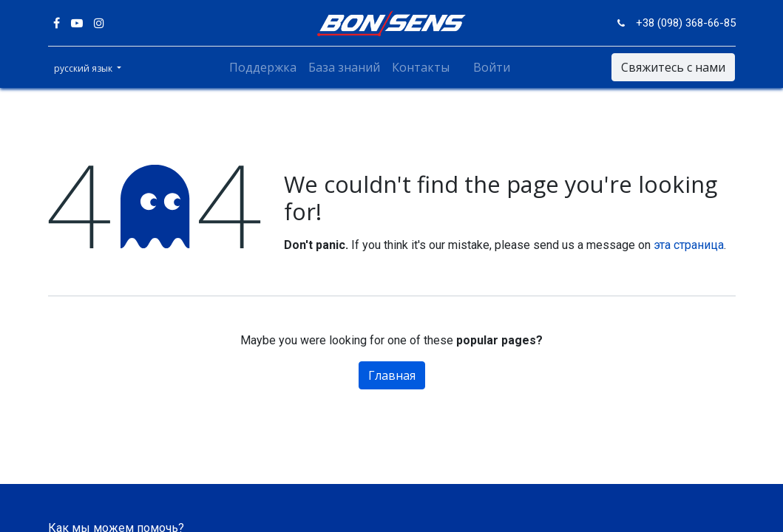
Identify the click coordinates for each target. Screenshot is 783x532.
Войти (492, 67)
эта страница (689, 245)
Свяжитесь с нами (673, 67)
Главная (392, 375)
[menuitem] (263, 67)
